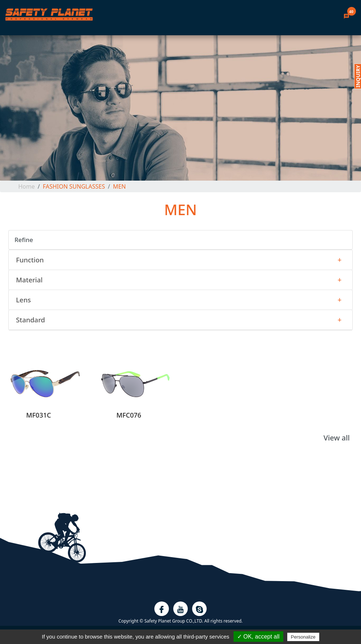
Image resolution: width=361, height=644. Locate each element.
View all (337, 438)
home (27, 186)
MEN (119, 186)
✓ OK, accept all (258, 637)
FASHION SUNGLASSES (74, 186)
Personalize (303, 637)
